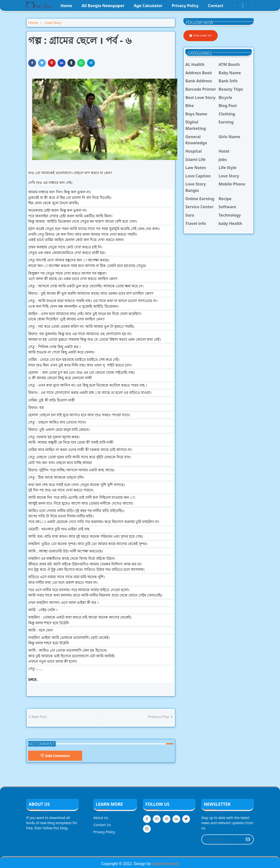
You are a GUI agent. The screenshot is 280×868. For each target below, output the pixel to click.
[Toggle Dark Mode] (246, 6)
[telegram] (166, 819)
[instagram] (235, 6)
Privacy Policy (104, 832)
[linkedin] (176, 819)
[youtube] (239, 6)
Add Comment (55, 756)
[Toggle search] (251, 6)
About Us (101, 818)
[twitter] (186, 819)
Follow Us (201, 36)
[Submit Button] (248, 839)
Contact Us (102, 825)
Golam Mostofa (165, 864)
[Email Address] (222, 839)
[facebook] (230, 6)
